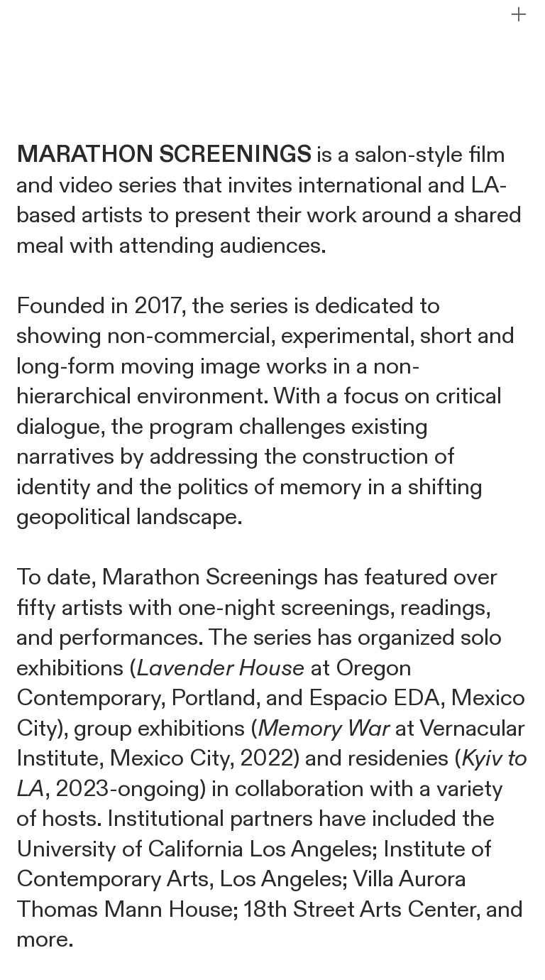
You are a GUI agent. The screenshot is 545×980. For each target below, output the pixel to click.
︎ (519, 15)
